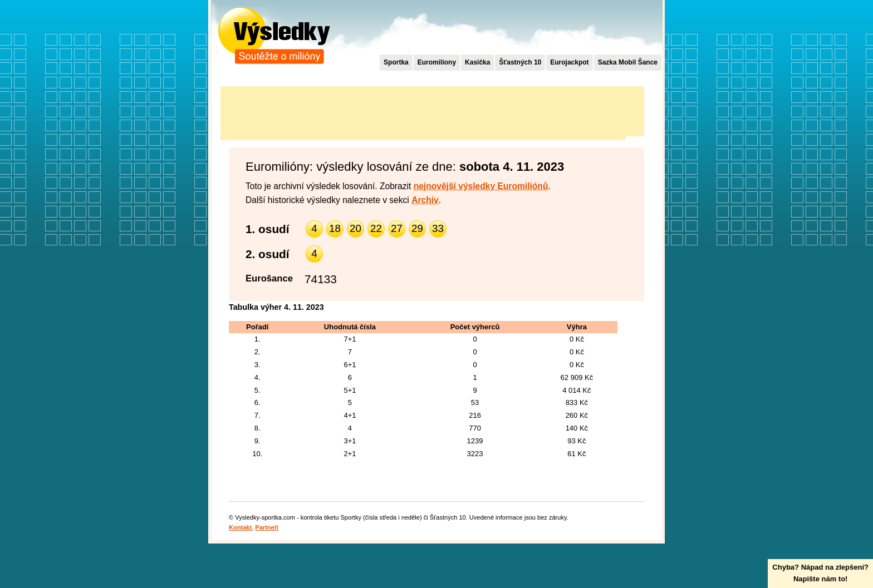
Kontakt (240, 527)
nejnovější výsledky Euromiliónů (481, 186)
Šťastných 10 (520, 62)
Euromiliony (437, 62)
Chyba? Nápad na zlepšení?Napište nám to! (820, 573)
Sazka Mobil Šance (628, 62)
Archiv (425, 200)
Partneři (267, 527)
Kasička (477, 62)
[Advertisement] (423, 111)
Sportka (396, 62)
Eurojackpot (569, 62)
